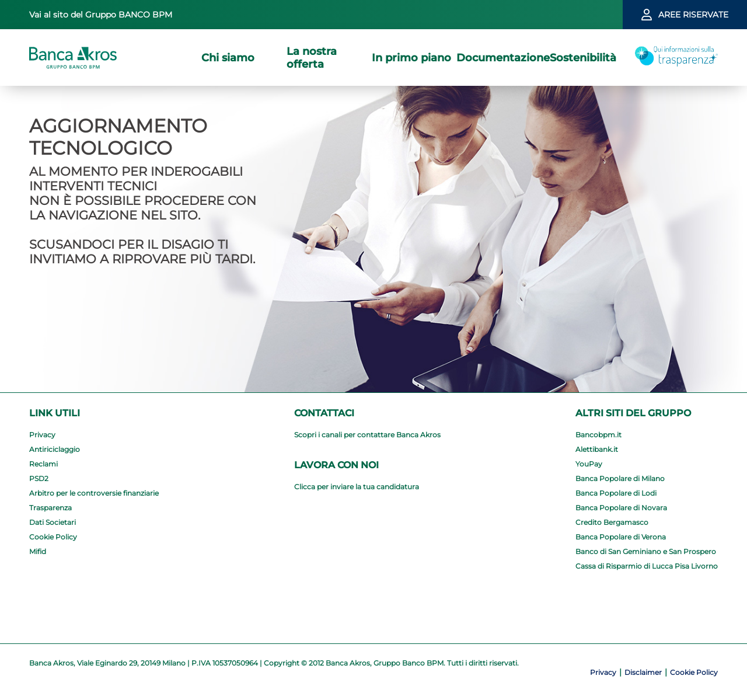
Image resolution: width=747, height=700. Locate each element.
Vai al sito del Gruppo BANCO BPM (101, 15)
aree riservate (693, 15)
